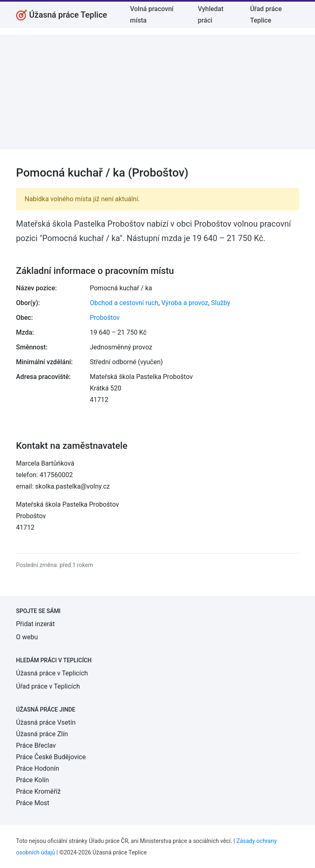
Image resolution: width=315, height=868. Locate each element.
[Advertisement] (157, 92)
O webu (27, 637)
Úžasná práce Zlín (42, 734)
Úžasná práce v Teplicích (52, 673)
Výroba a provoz (185, 303)
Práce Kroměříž (38, 791)
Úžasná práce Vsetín (46, 722)
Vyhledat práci (211, 15)
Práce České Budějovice (51, 757)
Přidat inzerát (35, 624)
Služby (221, 303)
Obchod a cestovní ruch (124, 303)
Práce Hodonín (38, 768)
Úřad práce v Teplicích (48, 686)
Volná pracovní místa (152, 15)
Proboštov (105, 318)
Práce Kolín (32, 780)
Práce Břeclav (36, 745)
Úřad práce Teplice (266, 15)
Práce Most (33, 803)
